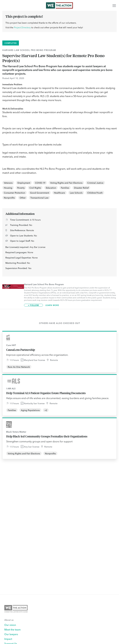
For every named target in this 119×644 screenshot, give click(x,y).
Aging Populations (30, 410)
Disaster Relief (81, 188)
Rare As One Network (19, 367)
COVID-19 (40, 183)
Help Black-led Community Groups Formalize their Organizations (47, 436)
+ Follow (33, 305)
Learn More (52, 305)
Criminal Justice (95, 183)
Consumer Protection (14, 193)
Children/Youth (95, 193)
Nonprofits (9, 198)
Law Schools (76, 193)
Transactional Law (39, 198)
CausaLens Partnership (21, 350)
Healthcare (59, 193)
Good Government (40, 193)
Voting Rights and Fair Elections (66, 183)
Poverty (21, 188)
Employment (24, 183)
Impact (8, 639)
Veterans (8, 183)
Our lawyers (11, 634)
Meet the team (12, 629)
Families (65, 188)
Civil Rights (35, 188)
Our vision (10, 625)
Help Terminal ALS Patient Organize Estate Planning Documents (46, 393)
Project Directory (22, 27)
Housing (8, 188)
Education (51, 188)
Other (23, 198)
